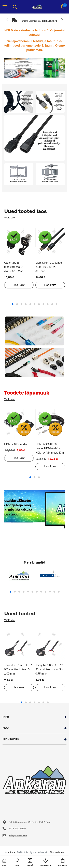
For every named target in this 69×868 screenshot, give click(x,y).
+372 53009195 (17, 829)
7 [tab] (39, 304)
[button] (17, 863)
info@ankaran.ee (18, 835)
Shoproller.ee (57, 852)
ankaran (12, 852)
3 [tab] (21, 304)
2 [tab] (17, 304)
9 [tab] (48, 304)
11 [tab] (57, 304)
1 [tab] (13, 304)
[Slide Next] (62, 20)
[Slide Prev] (7, 20)
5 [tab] (30, 304)
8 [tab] (43, 304)
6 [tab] (35, 304)
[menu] (5, 7)
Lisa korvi (19, 285)
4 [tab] (26, 304)
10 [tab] (52, 304)
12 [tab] (59, 592)
